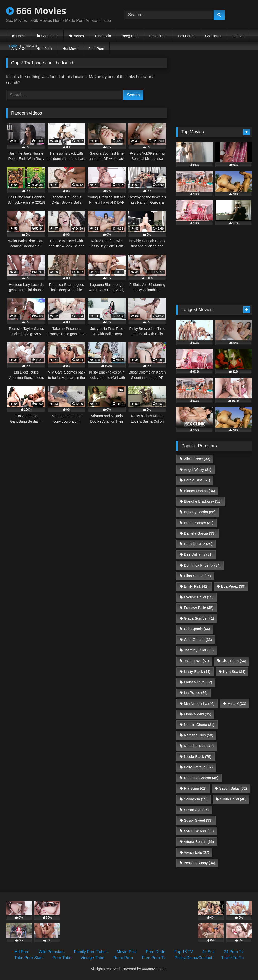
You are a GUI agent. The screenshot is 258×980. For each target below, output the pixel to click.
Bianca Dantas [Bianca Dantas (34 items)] (199, 491)
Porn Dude (156, 952)
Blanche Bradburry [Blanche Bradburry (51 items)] (203, 501)
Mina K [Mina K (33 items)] (237, 704)
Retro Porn (123, 958)
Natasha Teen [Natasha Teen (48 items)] (199, 746)
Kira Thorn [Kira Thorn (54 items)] (234, 661)
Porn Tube (62, 958)
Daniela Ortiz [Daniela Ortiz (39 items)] (198, 544)
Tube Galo (103, 36)
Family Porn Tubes (91, 952)
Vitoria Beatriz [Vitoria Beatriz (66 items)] (199, 842)
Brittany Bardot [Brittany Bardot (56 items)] (200, 512)
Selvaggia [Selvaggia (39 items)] (196, 799)
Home (21, 36)
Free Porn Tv (154, 958)
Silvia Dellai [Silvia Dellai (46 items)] (233, 799)
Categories (50, 36)
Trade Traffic (232, 958)
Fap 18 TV (184, 952)
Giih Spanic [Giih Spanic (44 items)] (197, 629)
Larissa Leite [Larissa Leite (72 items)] (198, 682)
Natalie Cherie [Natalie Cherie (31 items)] (199, 725)
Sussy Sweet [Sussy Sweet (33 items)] (198, 820)
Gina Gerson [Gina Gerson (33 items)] (198, 640)
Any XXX (18, 49)
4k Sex (208, 952)
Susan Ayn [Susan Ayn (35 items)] (196, 810)
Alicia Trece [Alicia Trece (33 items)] (197, 459)
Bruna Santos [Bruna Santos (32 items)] (199, 523)
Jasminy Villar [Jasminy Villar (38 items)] (199, 650)
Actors (79, 36)
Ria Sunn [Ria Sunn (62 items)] (195, 788)
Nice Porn (44, 49)
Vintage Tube (92, 958)
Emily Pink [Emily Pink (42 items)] (196, 586)
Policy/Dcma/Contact (193, 958)
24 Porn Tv (234, 952)
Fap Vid (238, 36)
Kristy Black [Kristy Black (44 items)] (197, 672)
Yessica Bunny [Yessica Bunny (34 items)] (199, 863)
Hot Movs (70, 49)
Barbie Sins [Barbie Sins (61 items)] (197, 480)
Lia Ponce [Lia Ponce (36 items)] (196, 693)
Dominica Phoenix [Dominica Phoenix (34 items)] (202, 565)
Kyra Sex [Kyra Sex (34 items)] (234, 672)
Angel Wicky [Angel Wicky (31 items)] (198, 470)
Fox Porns (186, 36)
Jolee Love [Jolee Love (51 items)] (196, 661)
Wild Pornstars (52, 952)
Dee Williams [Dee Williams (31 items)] (198, 554)
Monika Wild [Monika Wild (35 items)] (198, 714)
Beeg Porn (130, 36)
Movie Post (127, 952)
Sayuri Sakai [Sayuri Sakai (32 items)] (233, 788)
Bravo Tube (158, 36)
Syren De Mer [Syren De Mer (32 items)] (199, 831)
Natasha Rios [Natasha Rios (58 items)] (199, 735)
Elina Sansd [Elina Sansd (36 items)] (197, 576)
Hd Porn (22, 952)
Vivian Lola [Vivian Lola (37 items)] (197, 852)
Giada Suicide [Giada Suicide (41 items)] (199, 618)
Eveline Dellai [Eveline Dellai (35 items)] (199, 597)
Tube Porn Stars (29, 958)
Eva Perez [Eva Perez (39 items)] (233, 586)
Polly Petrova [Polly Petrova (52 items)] (198, 767)
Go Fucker (213, 36)
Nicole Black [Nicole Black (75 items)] (198, 757)
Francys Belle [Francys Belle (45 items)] (199, 608)
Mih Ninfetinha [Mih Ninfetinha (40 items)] (199, 704)
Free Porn (96, 49)
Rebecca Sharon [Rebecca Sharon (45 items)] (201, 778)
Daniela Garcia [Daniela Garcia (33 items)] (200, 533)
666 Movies (36, 11)
